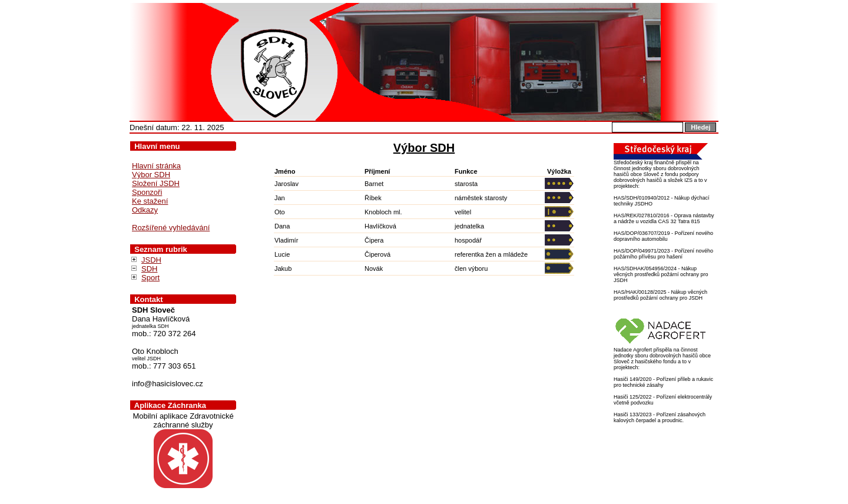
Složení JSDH (156, 183)
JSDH (151, 260)
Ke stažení (150, 201)
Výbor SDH (151, 175)
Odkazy (145, 210)
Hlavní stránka (156, 166)
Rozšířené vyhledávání (171, 228)
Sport (150, 278)
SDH (149, 269)
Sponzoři (147, 192)
